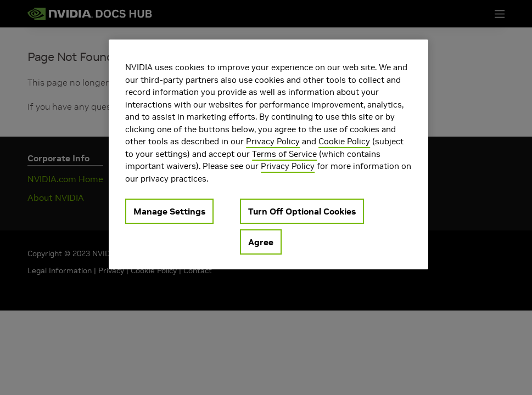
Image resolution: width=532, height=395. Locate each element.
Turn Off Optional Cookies (302, 211)
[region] (268, 154)
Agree (261, 242)
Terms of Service (284, 154)
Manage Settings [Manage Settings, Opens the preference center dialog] (169, 211)
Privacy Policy (273, 141)
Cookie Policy (344, 141)
